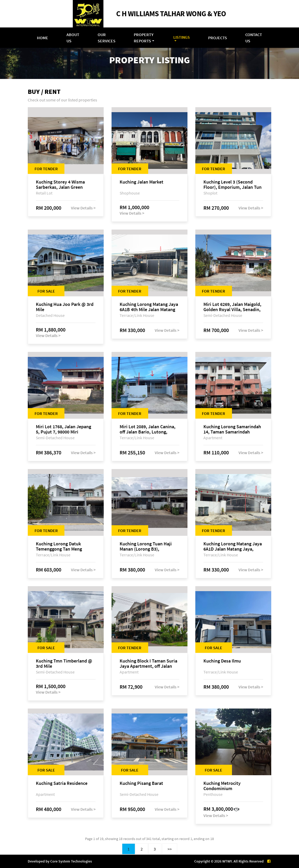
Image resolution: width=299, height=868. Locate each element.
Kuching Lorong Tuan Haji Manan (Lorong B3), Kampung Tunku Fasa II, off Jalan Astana (147, 546)
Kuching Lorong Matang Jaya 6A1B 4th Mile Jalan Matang (149, 307)
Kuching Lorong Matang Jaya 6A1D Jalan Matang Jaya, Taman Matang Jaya (233, 546)
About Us (73, 38)
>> (170, 849)
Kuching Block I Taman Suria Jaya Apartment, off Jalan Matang (148, 664)
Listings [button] (182, 37)
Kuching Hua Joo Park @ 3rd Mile (65, 307)
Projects (218, 38)
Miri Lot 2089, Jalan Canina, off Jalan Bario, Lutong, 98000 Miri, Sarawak (148, 429)
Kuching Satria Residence (62, 783)
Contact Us (254, 38)
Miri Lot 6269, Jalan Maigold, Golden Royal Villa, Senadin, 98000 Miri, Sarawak (232, 307)
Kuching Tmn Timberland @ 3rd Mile (64, 664)
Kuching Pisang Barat (141, 783)
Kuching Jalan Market (142, 182)
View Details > (83, 208)
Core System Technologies (71, 861)
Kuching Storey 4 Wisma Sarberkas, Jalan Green (60, 185)
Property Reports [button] (144, 38)
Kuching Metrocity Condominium (222, 786)
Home (43, 38)
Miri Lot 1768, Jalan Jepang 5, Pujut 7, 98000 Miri (63, 429)
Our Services (107, 38)
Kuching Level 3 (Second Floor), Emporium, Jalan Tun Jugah (232, 185)
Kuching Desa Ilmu (222, 661)
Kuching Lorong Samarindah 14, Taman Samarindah (232, 429)
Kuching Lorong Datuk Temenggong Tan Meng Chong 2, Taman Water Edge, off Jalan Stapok (65, 546)
